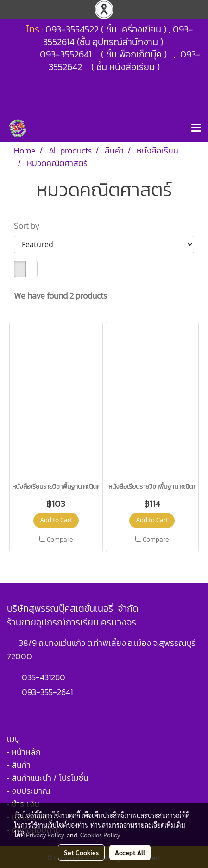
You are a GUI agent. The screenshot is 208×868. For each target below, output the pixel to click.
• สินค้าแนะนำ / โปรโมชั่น (48, 778)
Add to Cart (56, 520)
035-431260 (44, 677)
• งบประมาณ (28, 791)
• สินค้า (19, 765)
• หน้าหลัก (24, 752)
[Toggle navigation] (196, 128)
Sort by (30, 226)
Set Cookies (81, 852)
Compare (60, 540)
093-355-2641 (47, 692)
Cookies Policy (100, 835)
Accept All (130, 852)
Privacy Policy (45, 835)
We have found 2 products (60, 296)
